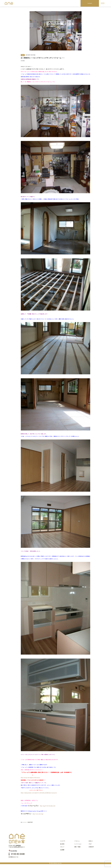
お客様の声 (91, 847)
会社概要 (62, 850)
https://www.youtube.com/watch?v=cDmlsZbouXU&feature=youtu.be (39, 793)
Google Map (13, 851)
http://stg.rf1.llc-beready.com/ (48, 806)
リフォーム (77, 841)
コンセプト (63, 841)
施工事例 (62, 844)
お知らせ (91, 841)
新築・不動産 (77, 847)
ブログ (90, 844)
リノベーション (78, 844)
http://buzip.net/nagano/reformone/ (30, 778)
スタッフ (62, 847)
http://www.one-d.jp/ (38, 814)
